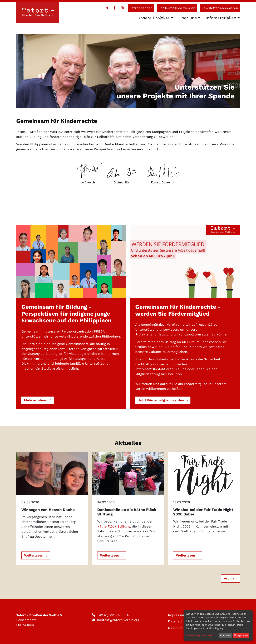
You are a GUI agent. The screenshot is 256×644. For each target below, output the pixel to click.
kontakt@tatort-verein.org (118, 620)
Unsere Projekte (154, 18)
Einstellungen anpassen (200, 635)
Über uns (188, 18)
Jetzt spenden (141, 8)
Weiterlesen (34, 555)
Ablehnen (225, 635)
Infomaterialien (221, 18)
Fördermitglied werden (177, 8)
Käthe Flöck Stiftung (114, 526)
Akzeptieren (241, 635)
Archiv (229, 578)
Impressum (177, 615)
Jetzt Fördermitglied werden (161, 400)
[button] (107, 8)
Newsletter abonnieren (220, 8)
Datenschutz (178, 621)
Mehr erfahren (36, 400)
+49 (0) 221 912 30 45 (114, 615)
